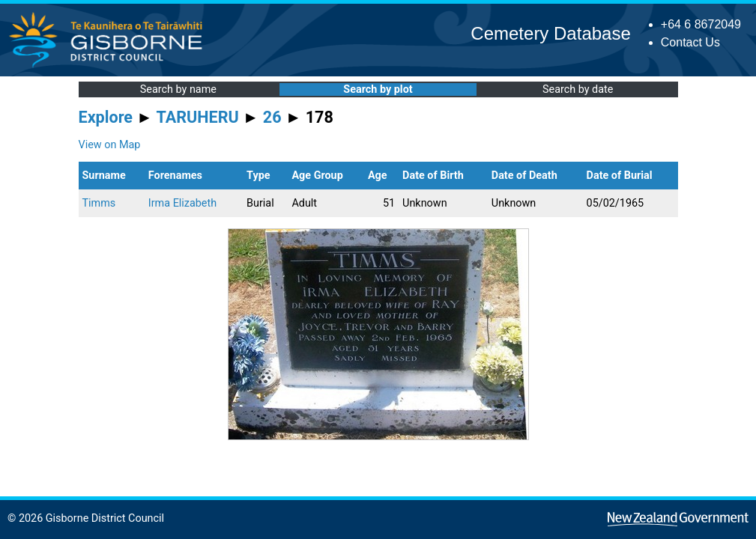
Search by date (578, 89)
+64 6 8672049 (701, 24)
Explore (106, 117)
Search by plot (378, 89)
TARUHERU (198, 117)
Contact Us (690, 42)
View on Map (110, 145)
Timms (99, 203)
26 (272, 117)
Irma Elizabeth (182, 203)
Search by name (178, 89)
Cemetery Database (550, 33)
